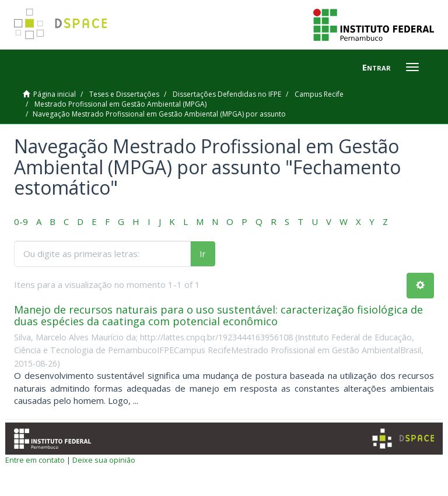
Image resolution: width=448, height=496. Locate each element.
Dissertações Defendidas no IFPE (227, 94)
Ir (203, 254)
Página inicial (55, 94)
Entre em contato (35, 460)
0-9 (21, 221)
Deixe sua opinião (104, 460)
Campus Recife (319, 94)
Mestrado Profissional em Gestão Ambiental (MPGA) (120, 104)
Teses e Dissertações (124, 94)
